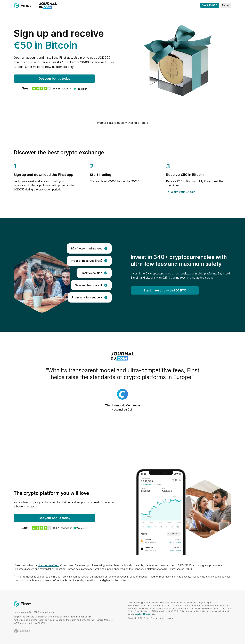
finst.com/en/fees (49, 565)
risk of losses (141, 123)
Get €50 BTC (210, 5)
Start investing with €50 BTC (165, 290)
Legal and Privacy (143, 614)
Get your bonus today (54, 78)
